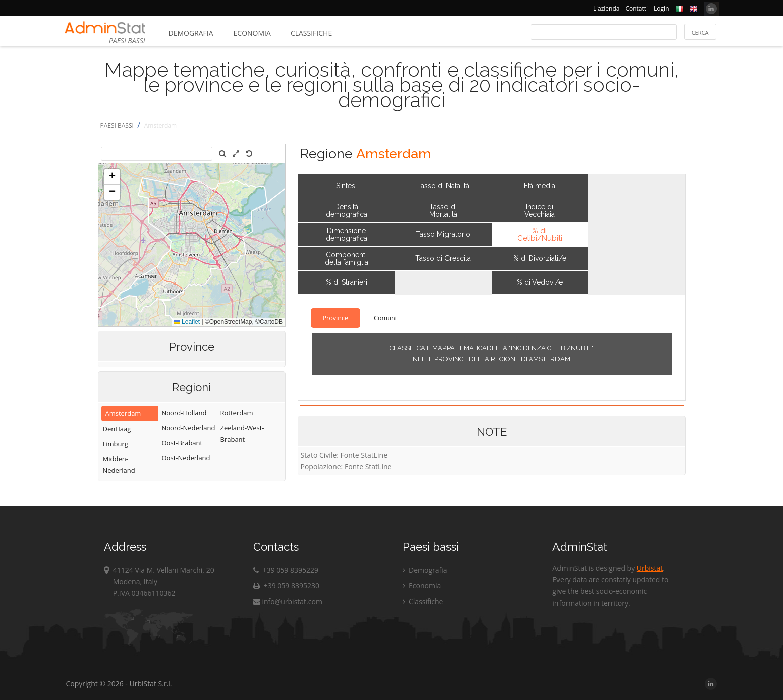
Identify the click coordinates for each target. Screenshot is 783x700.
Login (661, 8)
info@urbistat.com (288, 601)
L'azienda (606, 8)
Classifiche (311, 33)
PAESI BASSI (117, 125)
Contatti (637, 8)
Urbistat (650, 568)
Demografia (191, 33)
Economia (252, 33)
